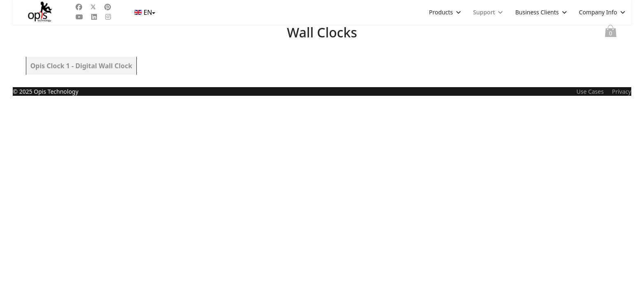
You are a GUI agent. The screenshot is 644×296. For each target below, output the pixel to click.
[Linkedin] (94, 17)
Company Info (598, 12)
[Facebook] (79, 7)
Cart (611, 33)
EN (144, 12)
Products (441, 12)
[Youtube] (79, 17)
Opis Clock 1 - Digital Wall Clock (81, 66)
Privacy (622, 292)
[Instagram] (108, 17)
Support (484, 12)
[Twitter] (93, 7)
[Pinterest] (108, 7)
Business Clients (537, 12)
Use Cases (590, 292)
